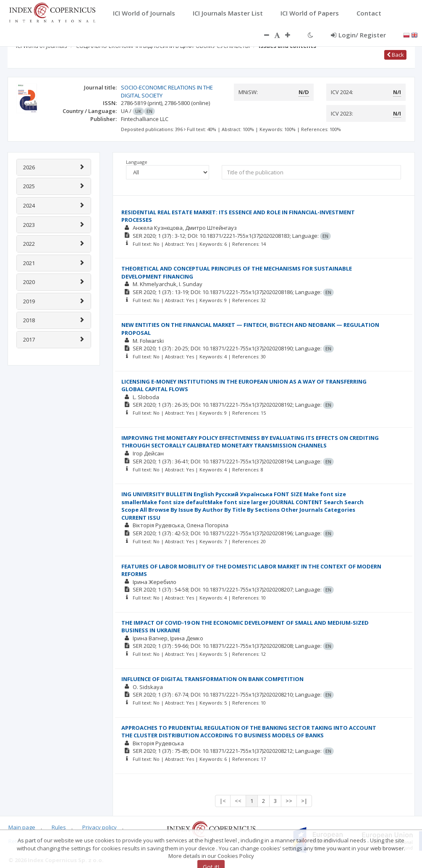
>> (289, 801)
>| (304, 801)
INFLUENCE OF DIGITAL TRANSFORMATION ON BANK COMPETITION (212, 679)
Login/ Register (358, 35)
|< (223, 801)
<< (238, 801)
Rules (59, 827)
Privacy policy (100, 827)
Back (395, 55)
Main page (22, 827)
